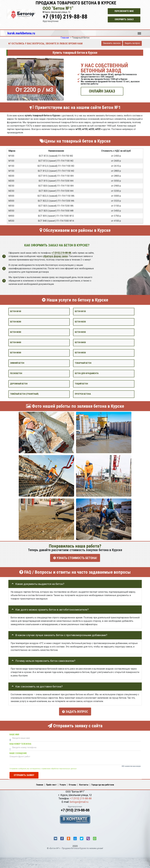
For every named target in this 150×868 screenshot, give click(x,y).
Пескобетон (16, 373)
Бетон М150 (80, 311)
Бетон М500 (16, 353)
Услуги (63, 783)
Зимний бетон (17, 363)
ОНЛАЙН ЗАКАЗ (102, 91)
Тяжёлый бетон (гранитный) (24, 394)
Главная (40, 783)
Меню (139, 32)
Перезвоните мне (124, 11)
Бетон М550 (80, 353)
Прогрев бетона (83, 394)
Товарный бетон (83, 363)
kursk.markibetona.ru (21, 33)
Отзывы (72, 783)
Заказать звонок (112, 43)
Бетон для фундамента (87, 373)
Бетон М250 (80, 322)
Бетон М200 (16, 322)
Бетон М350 (80, 332)
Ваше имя (14, 733)
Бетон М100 (16, 311)
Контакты (84, 783)
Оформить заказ (124, 19)
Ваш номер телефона (20, 743)
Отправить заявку (24, 774)
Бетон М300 (16, 332)
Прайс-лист (51, 783)
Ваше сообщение (18, 752)
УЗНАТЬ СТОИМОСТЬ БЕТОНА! (75, 558)
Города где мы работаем (103, 783)
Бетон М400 (16, 342)
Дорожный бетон (19, 384)
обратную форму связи (55, 256)
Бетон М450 (80, 342)
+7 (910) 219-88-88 (65, 17)
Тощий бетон (81, 384)
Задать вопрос (132, 43)
